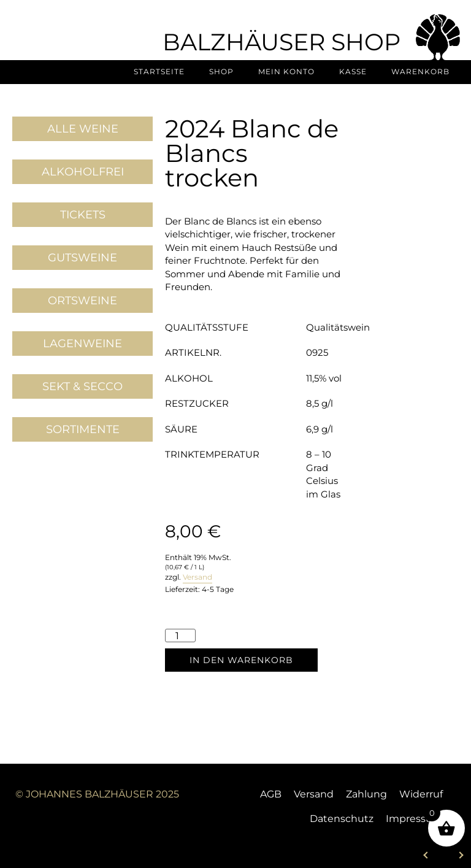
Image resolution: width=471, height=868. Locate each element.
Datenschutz (342, 819)
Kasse (353, 71)
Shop (221, 71)
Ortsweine (82, 301)
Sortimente (83, 429)
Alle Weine (83, 129)
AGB (271, 794)
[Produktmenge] (180, 635)
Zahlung (366, 794)
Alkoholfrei (83, 172)
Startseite (159, 71)
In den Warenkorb (241, 660)
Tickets (83, 215)
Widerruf (421, 794)
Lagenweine (82, 344)
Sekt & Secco (82, 386)
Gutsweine (82, 258)
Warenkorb (420, 71)
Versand (197, 577)
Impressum (414, 819)
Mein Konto (286, 71)
